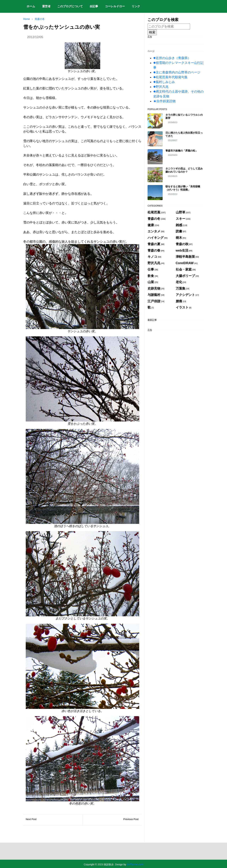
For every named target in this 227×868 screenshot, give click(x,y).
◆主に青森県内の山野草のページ (177, 72)
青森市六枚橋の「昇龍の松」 (182, 151)
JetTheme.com (135, 864)
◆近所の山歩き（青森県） (172, 58)
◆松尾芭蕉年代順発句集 (170, 77)
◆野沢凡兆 (161, 87)
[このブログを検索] (169, 27)
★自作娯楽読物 (164, 101)
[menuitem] (31, 6)
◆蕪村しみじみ (164, 82)
